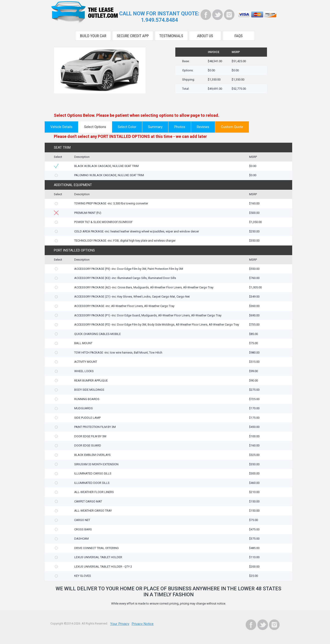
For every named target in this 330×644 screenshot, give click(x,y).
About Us (205, 34)
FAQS (239, 34)
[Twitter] (217, 15)
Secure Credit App (133, 34)
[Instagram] (229, 15)
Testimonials (171, 34)
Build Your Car (93, 34)
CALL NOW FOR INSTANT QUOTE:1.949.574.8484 (159, 16)
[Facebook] (206, 15)
